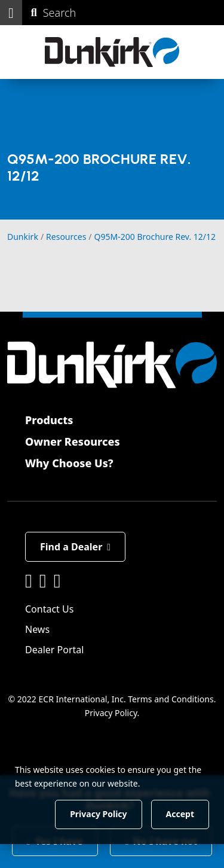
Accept (180, 814)
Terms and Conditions (171, 699)
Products (49, 420)
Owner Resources (73, 441)
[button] (11, 13)
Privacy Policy (111, 713)
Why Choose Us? (69, 463)
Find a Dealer (75, 547)
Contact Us (49, 609)
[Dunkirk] (112, 52)
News (37, 629)
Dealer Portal (54, 650)
